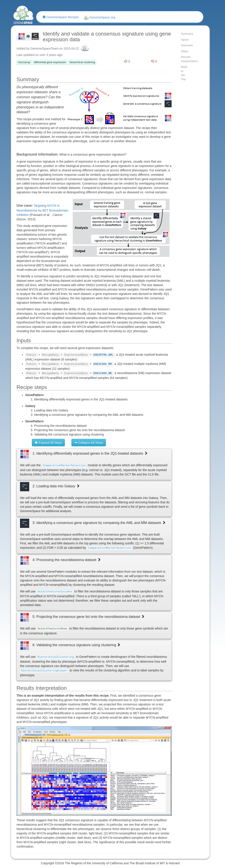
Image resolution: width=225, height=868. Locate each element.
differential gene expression (50, 62)
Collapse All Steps (89, 443)
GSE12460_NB (103, 373)
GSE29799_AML (103, 355)
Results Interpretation (185, 59)
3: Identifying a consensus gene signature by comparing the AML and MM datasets (99, 523)
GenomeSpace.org (99, 18)
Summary (185, 34)
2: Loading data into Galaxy (56, 486)
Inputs (185, 40)
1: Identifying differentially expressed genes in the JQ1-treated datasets (90, 453)
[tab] (94, 464)
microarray (24, 62)
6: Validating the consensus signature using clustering (77, 645)
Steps (185, 51)
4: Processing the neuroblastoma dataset (67, 560)
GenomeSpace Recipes (61, 17)
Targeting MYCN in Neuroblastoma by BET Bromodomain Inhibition (42, 210)
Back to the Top (184, 73)
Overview (185, 45)
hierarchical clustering (82, 62)
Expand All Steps (48, 443)
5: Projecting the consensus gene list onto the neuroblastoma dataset (89, 617)
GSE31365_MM (103, 364)
